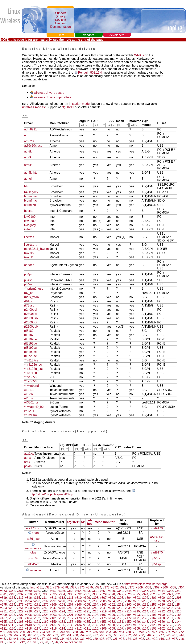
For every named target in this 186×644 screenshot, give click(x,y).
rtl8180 (29, 331)
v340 (12, 594)
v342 (178, 591)
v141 (20, 625)
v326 (128, 594)
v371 (123, 587)
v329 (103, 594)
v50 (142, 635)
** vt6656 (30, 381)
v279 (153, 601)
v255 (170, 605)
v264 (95, 605)
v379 (56, 587)
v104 (145, 629)
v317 (20, 598)
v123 (170, 625)
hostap (29, 211)
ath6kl (28, 157)
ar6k (27, 462)
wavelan (35, 570)
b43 (27, 186)
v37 (42, 639)
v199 (87, 615)
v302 (145, 598)
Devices (61, 20)
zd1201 (29, 411)
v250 (29, 608)
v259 (137, 605)
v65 (42, 635)
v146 (161, 622)
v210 (178, 611)
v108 (112, 629)
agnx (28, 458)
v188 (178, 615)
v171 (137, 618)
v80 (128, 632)
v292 (45, 601)
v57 (95, 635)
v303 (137, 598)
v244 (78, 608)
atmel (28, 179)
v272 (29, 605)
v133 (87, 625)
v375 (90, 587)
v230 (12, 611)
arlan (35, 533)
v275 (4, 605)
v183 (37, 618)
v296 (12, 601)
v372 (115, 587)
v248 (45, 608)
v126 (145, 625)
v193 (137, 615)
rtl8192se (31, 352)
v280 (145, 601)
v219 (103, 611)
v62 (62, 635)
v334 (62, 594)
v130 (112, 625)
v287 (87, 601)
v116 (45, 629)
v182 (45, 618)
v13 (16, 642)
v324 (145, 594)
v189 (170, 615)
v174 (112, 618)
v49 (148, 635)
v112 (78, 629)
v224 (62, 611)
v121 (4, 629)
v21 (148, 639)
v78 (142, 632)
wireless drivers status (49, 93)
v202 (62, 615)
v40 (23, 639)
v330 (95, 594)
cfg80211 (68, 107)
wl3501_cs (31, 402)
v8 (46, 642)
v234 (161, 608)
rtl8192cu (31, 348)
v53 (122, 635)
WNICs (139, 55)
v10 (36, 642)
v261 (120, 605)
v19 (162, 639)
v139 (37, 625)
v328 (112, 594)
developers (117, 35)
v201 (70, 615)
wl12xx (29, 394)
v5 (61, 642)
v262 (112, 605)
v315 (37, 598)
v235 (153, 608)
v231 (4, 611)
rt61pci (29, 301)
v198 (95, 615)
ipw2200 (30, 221)
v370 (131, 587)
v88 (76, 632)
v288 (78, 601)
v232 (178, 608)
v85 (95, 632)
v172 (128, 618)
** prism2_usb (34, 289)
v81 (122, 632)
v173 (120, 618)
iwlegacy (30, 225)
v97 (16, 632)
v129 (120, 625)
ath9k (28, 165)
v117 (37, 629)
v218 (112, 611)
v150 (128, 622)
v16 (181, 639)
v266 (78, 605)
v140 (29, 625)
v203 (54, 615)
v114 (62, 629)
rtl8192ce (31, 339)
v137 (54, 625)
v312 (62, 598)
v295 (20, 601)
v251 (20, 608)
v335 (54, 594)
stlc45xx (33, 564)
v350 (112, 591)
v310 (78, 598)
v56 (102, 635)
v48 (155, 635)
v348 (128, 591)
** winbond (32, 386)
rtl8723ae (31, 356)
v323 (153, 594)
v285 (103, 601)
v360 (29, 591)
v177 (87, 618)
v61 (69, 635)
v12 (23, 642)
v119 (20, 629)
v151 (120, 622)
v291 (54, 601)
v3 (71, 642)
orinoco (29, 265)
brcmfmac (31, 201)
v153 (103, 622)
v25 (122, 639)
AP (83, 522)
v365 (173, 587)
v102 (161, 629)
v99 (3, 632)
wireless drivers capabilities (52, 97)
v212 (161, 611)
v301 (153, 598)
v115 (54, 629)
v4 (66, 642)
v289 (70, 601)
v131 (103, 625)
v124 (161, 625)
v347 (137, 591)
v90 (62, 632)
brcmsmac (31, 196)
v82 (115, 632)
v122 (178, 625)
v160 (45, 622)
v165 (4, 622)
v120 (12, 629)
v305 (120, 598)
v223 (70, 611)
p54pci (29, 274)
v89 (69, 632)
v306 (112, 598)
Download (60, 23)
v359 (37, 591)
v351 (103, 591)
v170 (145, 618)
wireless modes (33, 107)
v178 (78, 618)
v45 (175, 635)
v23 (135, 639)
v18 (168, 639)
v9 (41, 642)
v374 (98, 587)
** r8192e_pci (33, 365)
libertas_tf (31, 245)
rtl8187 (29, 335)
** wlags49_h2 (34, 407)
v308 (95, 598)
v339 (20, 594)
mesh (98, 522)
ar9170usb (33, 528)
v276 (178, 601)
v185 (20, 618)
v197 (103, 615)
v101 (170, 629)
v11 (29, 642)
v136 (62, 625)
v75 (162, 632)
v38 (36, 639)
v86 (89, 632)
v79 (135, 632)
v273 (20, 605)
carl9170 (30, 205)
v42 (9, 639)
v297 (4, 601)
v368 (148, 587)
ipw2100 (30, 217)
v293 (37, 601)
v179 (70, 618)
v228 (29, 611)
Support (60, 13)
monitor (109, 522)
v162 (29, 622)
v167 (170, 618)
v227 (37, 611)
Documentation (60, 27)
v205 (37, 615)
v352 (95, 591)
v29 (95, 639)
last (32, 587)
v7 (51, 642)
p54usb (29, 284)
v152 (112, 622)
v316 (29, 598)
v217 (120, 611)
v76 (155, 632)
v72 (181, 632)
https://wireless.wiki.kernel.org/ (146, 584)
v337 (37, 594)
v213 (153, 611)
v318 (12, 598)
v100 (178, 629)
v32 (76, 639)
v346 (145, 591)
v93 (42, 632)
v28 (102, 639)
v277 (170, 601)
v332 (78, 594)
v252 (12, 608)
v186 (12, 618)
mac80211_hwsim (37, 249)
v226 (45, 611)
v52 (128, 635)
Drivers (61, 16)
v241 (103, 608)
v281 (137, 601)
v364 (181, 587)
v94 (36, 632)
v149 (137, 622)
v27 (109, 639)
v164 (12, 622)
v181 (54, 618)
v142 (12, 625)
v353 (87, 591)
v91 (56, 632)
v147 (153, 622)
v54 (115, 635)
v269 (54, 605)
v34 (62, 639)
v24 (128, 639)
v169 (153, 618)
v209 (4, 615)
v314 (45, 598)
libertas (29, 237)
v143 (4, 625)
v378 (65, 587)
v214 (145, 611)
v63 (56, 635)
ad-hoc (90, 522)
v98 (9, 632)
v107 (120, 629)
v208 (12, 615)
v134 (78, 625)
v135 (70, 625)
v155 (87, 622)
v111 (87, 629)
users (60, 35)
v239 (120, 608)
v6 (56, 642)
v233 (170, 608)
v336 (45, 594)
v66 (36, 635)
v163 (20, 622)
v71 (3, 635)
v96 (23, 632)
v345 (153, 591)
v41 (16, 639)
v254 (178, 605)
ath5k (28, 151)
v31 (82, 639)
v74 (168, 632)
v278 (161, 601)
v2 (76, 642)
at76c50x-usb (33, 146)
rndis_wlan (31, 297)
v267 (70, 605)
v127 (137, 625)
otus (33, 552)
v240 (112, 608)
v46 (168, 635)
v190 (161, 615)
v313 (54, 598)
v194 (128, 615)
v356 (62, 591)
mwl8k (29, 257)
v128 (128, 625)
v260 (128, 605)
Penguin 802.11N (90, 73)
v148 (145, 622)
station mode (81, 104)
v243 (87, 608)
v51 (135, 635)
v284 (112, 601)
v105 (137, 629)
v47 (162, 635)
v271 (37, 605)
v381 (40, 587)
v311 (70, 598)
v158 (62, 622)
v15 (3, 642)
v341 (4, 594)
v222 (78, 611)
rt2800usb (31, 327)
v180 (62, 618)
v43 (3, 639)
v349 (120, 591)
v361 (20, 591)
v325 (137, 594)
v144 (178, 622)
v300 (161, 598)
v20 (155, 639)
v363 (4, 591)
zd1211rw (31, 415)
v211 (170, 611)
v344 (161, 591)
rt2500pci (31, 314)
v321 (170, 594)
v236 (145, 608)
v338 (29, 594)
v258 (145, 605)
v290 (62, 601)
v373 (106, 587)
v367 (156, 587)
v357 (54, 591)
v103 (153, 629)
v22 (142, 639)
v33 (69, 639)
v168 (161, 618)
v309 (87, 598)
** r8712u (31, 373)
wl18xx (29, 398)
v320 (178, 594)
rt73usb (29, 305)
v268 (62, 605)
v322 (161, 594)
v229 (20, 611)
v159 (54, 622)
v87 (82, 632)
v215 (137, 611)
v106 (128, 629)
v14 (9, 642)
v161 (37, 622)
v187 (4, 618)
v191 (153, 615)
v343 (170, 591)
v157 (70, 622)
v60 (76, 635)
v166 (178, 618)
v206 (29, 615)
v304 (128, 598)
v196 (112, 615)
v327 (120, 594)
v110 (95, 629)
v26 (115, 639)
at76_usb (33, 539)
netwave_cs (33, 548)
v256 (161, 605)
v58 (89, 635)
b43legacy (31, 192)
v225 (54, 611)
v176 (95, 618)
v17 (175, 639)
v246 (62, 608)
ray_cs (29, 293)
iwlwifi (28, 229)
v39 (29, 639)
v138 (45, 625)
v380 (48, 587)
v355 (70, 591)
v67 (29, 635)
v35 (56, 639)
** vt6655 (30, 377)
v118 (29, 629)
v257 (153, 605)
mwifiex (29, 253)
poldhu (29, 466)
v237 (137, 608)
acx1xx (29, 454)
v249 (37, 608)
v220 (95, 611)
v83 (109, 632)
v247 (54, 608)
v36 (49, 639)
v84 (102, 632)
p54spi (29, 280)
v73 (175, 632)
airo (27, 135)
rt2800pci (31, 322)
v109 (103, 629)
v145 (170, 622)
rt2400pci (31, 310)
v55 (109, 635)
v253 (4, 608)
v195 (120, 615)
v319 (4, 598)
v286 (95, 601)
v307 (103, 598)
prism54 (33, 558)
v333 (70, 594)
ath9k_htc (31, 173)
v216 (128, 611)
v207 (20, 615)
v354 (78, 591)
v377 (73, 587)
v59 (82, 635)
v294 (29, 601)
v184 (29, 618)
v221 (87, 611)
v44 (181, 635)
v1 (81, 642)
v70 (9, 635)
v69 (16, 635)
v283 (120, 601)
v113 (70, 629)
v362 (12, 591)
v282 (128, 601)
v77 (148, 632)
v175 (103, 618)
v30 (89, 639)
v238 (128, 608)
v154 (95, 622)
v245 (70, 608)
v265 (87, 605)
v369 (140, 587)
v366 (164, 587)
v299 (170, 598)
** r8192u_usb (34, 369)
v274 (12, 605)
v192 (145, 615)
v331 (87, 594)
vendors (89, 35)
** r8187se (31, 360)
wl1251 (29, 390)
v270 (45, 605)
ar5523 (29, 141)
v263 (103, 605)
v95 (29, 632)
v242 (95, 608)
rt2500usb (31, 318)
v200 (78, 615)
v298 (178, 598)
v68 (23, 635)
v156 (78, 622)
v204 (45, 615)
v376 (81, 587)
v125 (153, 625)
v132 (95, 625)
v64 (49, 635)
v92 (49, 632)
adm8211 (31, 129)
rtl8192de (31, 343)
